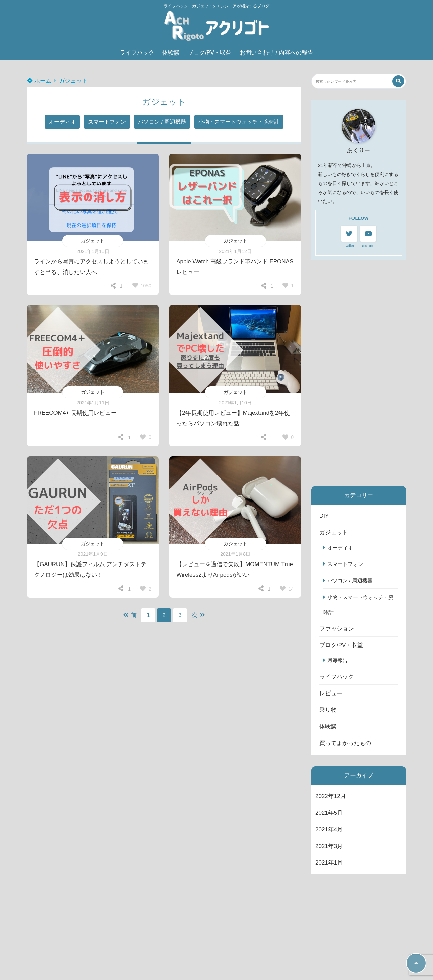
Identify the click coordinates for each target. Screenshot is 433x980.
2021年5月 (329, 813)
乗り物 (328, 710)
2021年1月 (329, 863)
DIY (324, 516)
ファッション (337, 629)
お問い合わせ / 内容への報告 (276, 53)
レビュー (331, 693)
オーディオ (62, 122)
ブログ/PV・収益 (210, 53)
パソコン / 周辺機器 (162, 122)
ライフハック (137, 53)
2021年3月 (329, 846)
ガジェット (73, 81)
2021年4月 (329, 829)
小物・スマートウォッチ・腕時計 (239, 122)
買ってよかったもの (345, 743)
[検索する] (398, 81)
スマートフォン (107, 122)
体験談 (171, 53)
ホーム (39, 81)
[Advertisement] (359, 373)
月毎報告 (338, 660)
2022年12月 (331, 796)
